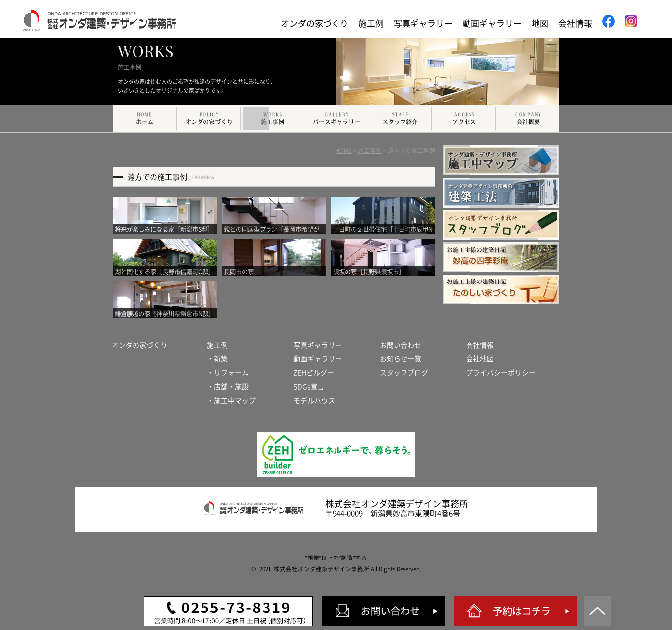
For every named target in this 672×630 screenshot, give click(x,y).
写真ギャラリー (423, 24)
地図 (540, 24)
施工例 (371, 24)
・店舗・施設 (228, 387)
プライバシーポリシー (501, 373)
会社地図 (480, 359)
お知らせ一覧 (401, 359)
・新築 (217, 359)
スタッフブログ (404, 373)
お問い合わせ (401, 345)
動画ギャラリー (492, 24)
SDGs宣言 (309, 387)
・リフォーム (228, 373)
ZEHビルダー (314, 373)
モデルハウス (314, 401)
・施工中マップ (231, 401)
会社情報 (575, 24)
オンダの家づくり (315, 24)
